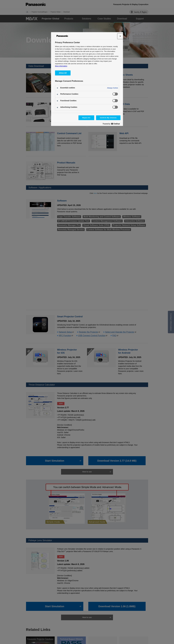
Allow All (63, 73)
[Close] (120, 36)
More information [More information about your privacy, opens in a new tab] (61, 66)
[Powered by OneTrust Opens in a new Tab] (112, 124)
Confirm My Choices (108, 118)
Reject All (86, 118)
